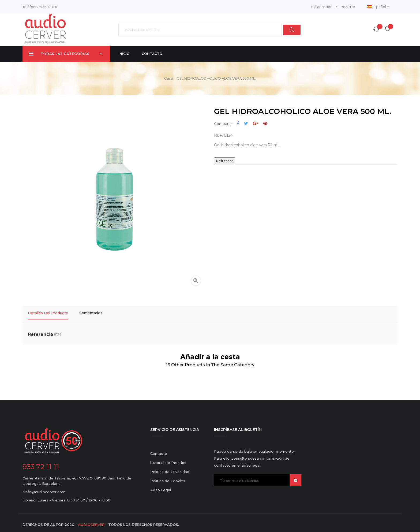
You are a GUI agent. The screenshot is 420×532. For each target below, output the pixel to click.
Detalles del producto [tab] (48, 313)
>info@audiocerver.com (44, 489)
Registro (348, 7)
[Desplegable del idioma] (378, 7)
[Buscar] (210, 30)
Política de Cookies (168, 478)
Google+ (256, 123)
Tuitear (246, 123)
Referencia (40, 331)
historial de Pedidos (168, 459)
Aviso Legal (161, 487)
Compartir (238, 123)
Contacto (159, 450)
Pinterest (265, 123)
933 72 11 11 (49, 7)
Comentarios (91, 313)
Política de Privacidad (170, 468)
